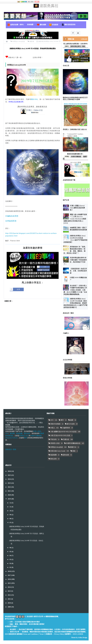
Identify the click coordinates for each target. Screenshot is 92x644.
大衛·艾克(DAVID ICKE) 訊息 (60, 436)
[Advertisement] (33, 319)
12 (11, 503)
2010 (9, 603)
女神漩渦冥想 (11, 221)
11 (11, 507)
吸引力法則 (71, 424)
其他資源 (53, 25)
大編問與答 (66, 428)
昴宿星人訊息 (55, 443)
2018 (9, 571)
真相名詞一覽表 (11, 450)
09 (11, 515)
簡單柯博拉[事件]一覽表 (78, 47)
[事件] (67, 47)
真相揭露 (30, 25)
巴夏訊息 (66, 439)
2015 (9, 583)
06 (11, 548)
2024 (9, 479)
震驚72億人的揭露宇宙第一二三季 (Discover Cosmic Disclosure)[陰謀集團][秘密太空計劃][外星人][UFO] (75, 219)
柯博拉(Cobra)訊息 (57, 447)
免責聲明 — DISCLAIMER (74, 634)
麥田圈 (12, 434)
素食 (74, 451)
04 (11, 556)
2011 (9, 599)
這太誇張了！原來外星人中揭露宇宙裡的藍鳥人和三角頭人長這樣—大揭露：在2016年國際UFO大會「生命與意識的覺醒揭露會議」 (75, 290)
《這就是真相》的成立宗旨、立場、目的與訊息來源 (78, 271)
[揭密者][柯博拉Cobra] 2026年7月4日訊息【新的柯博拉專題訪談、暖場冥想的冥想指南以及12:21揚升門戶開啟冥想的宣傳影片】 (75, 303)
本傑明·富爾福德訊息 (73, 443)
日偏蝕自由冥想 (12, 216)
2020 (9, 495)
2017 (9, 575)
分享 (18, 289)
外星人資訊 (37, 432)
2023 (9, 483)
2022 (9, 487)
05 (11, 552)
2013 (9, 591)
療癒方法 (73, 447)
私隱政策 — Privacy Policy (55, 634)
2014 (9, 587)
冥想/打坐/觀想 (55, 424)
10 (11, 511)
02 (11, 564)
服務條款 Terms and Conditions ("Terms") (31, 634)
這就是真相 (12, 634)
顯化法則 (53, 459)
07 (11, 523)
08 (11, 519)
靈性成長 (27, 434)
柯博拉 (67, 157)
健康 (72, 420)
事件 (26, 438)
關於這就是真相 (68, 25)
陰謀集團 (19, 434)
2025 (9, 475)
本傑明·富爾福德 (76, 157)
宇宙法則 (53, 439)
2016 (9, 579)
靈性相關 (41, 25)
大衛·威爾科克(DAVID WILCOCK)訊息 (63, 432)
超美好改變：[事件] (16, 25)
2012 (9, 595)
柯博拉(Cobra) (24, 436)
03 (11, 560)
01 (11, 568)
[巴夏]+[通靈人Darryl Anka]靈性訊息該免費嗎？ (77, 208)
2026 (9, 471)
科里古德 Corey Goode (58, 451)
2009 (9, 607)
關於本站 (34, 99)
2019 (9, 499)
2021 (9, 491)
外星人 (53, 428)
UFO (7, 434)
